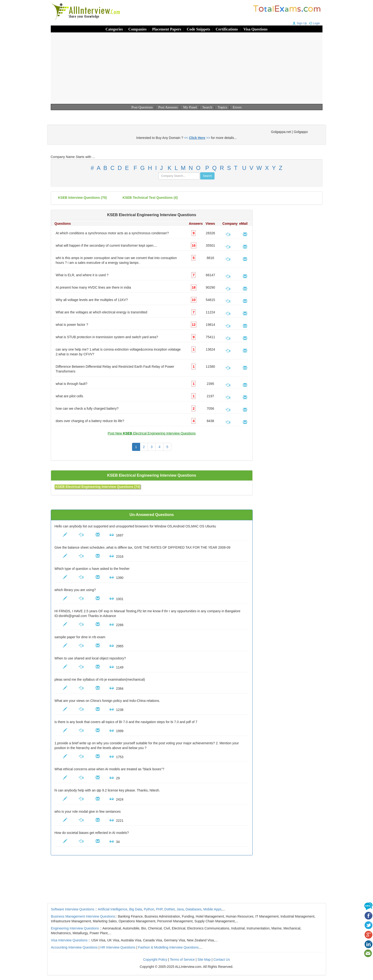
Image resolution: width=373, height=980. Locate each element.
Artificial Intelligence (112, 909)
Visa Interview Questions (69, 940)
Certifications (227, 29)
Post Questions (142, 107)
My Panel (190, 107)
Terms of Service (182, 960)
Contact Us (222, 960)
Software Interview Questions (73, 909)
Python (149, 909)
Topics (222, 107)
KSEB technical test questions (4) (150, 198)
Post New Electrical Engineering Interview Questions (152, 433)
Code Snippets (198, 29)
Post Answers (168, 107)
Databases (193, 909)
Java (180, 909)
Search (207, 107)
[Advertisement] (187, 68)
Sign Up (299, 23)
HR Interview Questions (118, 947)
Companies (138, 29)
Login (314, 23)
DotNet (170, 909)
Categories (114, 29)
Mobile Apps (212, 909)
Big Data (136, 909)
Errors (237, 107)
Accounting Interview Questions (74, 947)
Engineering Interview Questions (75, 928)
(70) (83, 198)
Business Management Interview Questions (83, 916)
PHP (159, 909)
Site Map (204, 960)
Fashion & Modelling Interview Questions (169, 947)
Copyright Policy (155, 960)
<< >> (197, 138)
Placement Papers (167, 29)
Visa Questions (255, 29)
